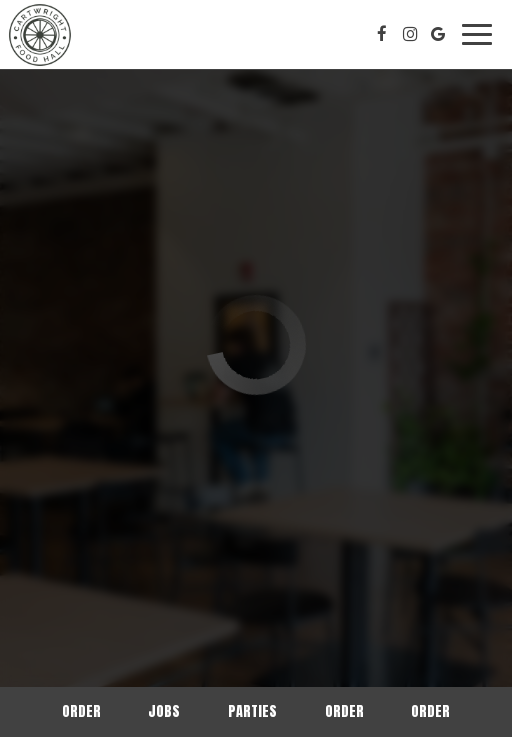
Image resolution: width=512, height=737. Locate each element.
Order (81, 711)
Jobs (164, 711)
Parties (252, 711)
